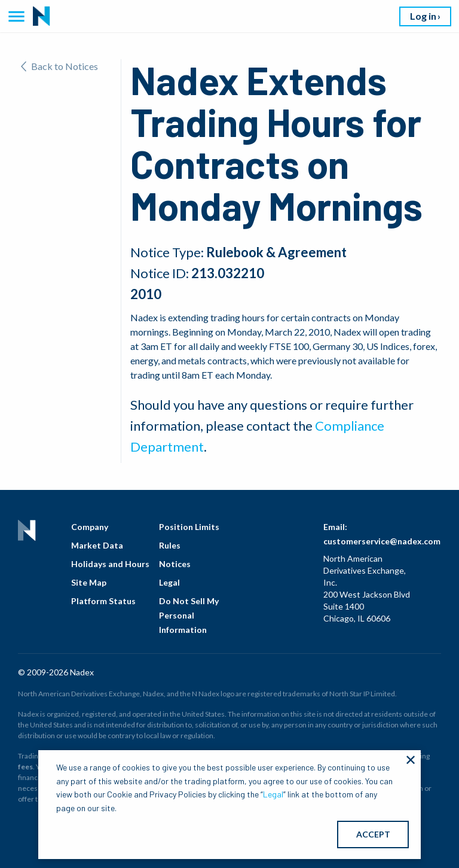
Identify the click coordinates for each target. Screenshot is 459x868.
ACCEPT (373, 834)
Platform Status (103, 601)
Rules (170, 545)
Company (90, 527)
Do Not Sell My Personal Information (189, 615)
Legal (169, 582)
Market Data (97, 545)
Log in (423, 16)
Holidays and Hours (110, 564)
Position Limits (189, 527)
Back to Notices (59, 66)
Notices (175, 564)
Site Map (89, 582)
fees (25, 767)
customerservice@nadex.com (382, 541)
